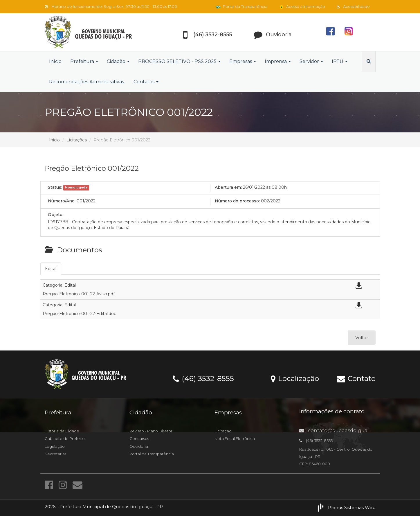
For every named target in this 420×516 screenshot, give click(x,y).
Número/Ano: (62, 201)
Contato (356, 378)
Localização (295, 378)
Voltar (362, 338)
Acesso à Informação (302, 6)
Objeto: (56, 215)
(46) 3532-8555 (203, 378)
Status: (55, 187)
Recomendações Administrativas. (87, 82)
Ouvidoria (139, 446)
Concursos (139, 438)
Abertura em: (228, 187)
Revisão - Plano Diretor (151, 431)
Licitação (223, 431)
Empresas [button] (243, 61)
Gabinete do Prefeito (65, 438)
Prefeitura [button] (84, 61)
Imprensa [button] (278, 61)
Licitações (77, 140)
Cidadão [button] (118, 61)
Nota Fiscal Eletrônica (235, 438)
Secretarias (55, 454)
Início (55, 61)
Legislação (55, 446)
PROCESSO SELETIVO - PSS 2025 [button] (179, 61)
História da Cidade (62, 431)
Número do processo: (237, 201)
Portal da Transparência (241, 6)
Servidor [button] (311, 61)
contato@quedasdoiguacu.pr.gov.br (347, 430)
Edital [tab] (51, 269)
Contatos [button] (146, 82)
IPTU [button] (340, 61)
